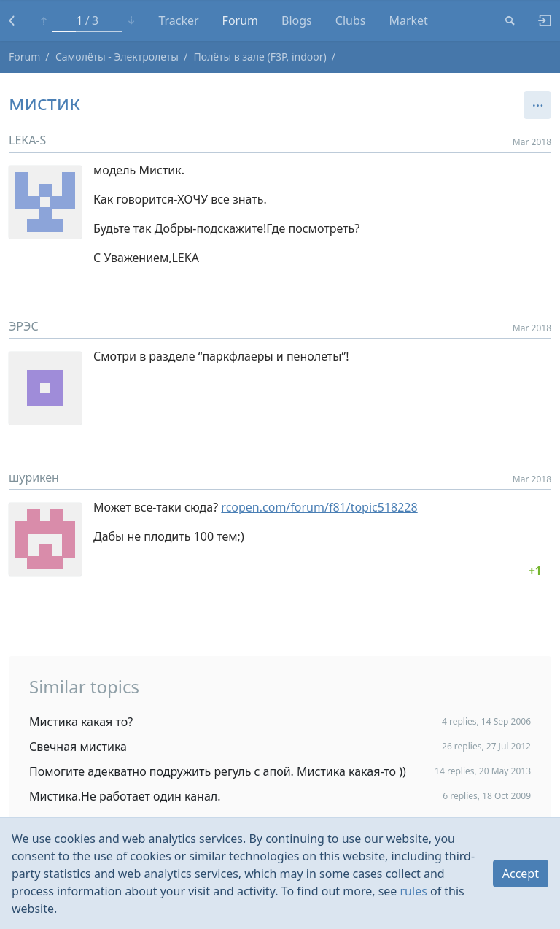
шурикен (34, 477)
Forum (240, 20)
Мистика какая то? (81, 722)
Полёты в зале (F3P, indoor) (260, 57)
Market (408, 20)
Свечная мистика (78, 747)
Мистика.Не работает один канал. (125, 796)
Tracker (178, 20)
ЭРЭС (24, 326)
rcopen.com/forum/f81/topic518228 (319, 507)
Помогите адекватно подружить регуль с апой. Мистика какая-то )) (218, 771)
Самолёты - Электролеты (117, 57)
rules (414, 891)
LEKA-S (27, 140)
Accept (521, 874)
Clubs (351, 20)
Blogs (297, 20)
